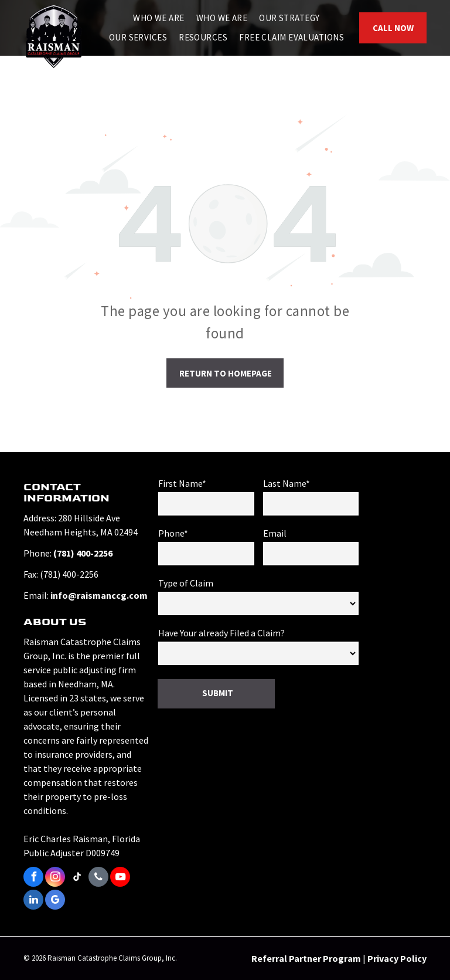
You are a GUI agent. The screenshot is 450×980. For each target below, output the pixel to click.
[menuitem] (159, 18)
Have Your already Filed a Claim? (221, 633)
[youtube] (120, 878)
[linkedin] (33, 901)
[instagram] (55, 878)
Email (275, 533)
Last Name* (287, 483)
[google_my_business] (55, 901)
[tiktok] (77, 878)
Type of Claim (186, 583)
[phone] (98, 878)
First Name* (182, 483)
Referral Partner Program (306, 958)
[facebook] (33, 878)
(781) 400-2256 (83, 553)
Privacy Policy (397, 958)
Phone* (173, 533)
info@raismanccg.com (99, 595)
